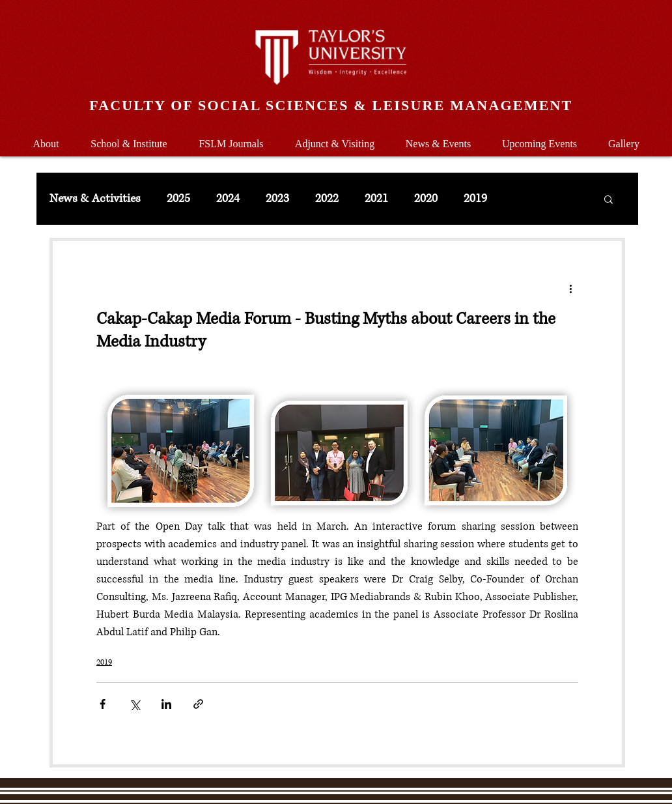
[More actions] (570, 288)
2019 (475, 199)
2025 (178, 199)
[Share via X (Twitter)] (134, 704)
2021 (376, 199)
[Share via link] (198, 704)
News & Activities (95, 199)
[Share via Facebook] (103, 704)
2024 (228, 199)
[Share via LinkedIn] (166, 704)
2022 (327, 199)
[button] (129, 138)
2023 (277, 199)
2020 (426, 199)
